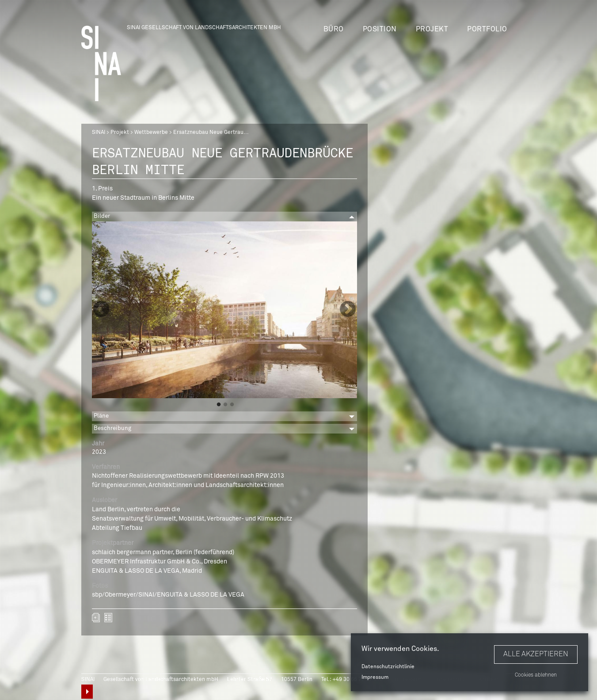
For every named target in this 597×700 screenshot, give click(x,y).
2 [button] (225, 405)
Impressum (375, 677)
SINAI (99, 133)
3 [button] (232, 405)
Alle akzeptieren (536, 654)
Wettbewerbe (151, 133)
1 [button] (219, 405)
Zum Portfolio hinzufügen (96, 618)
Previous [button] (101, 310)
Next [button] (348, 310)
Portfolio (487, 29)
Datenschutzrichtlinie (388, 667)
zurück (108, 618)
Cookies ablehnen (536, 675)
